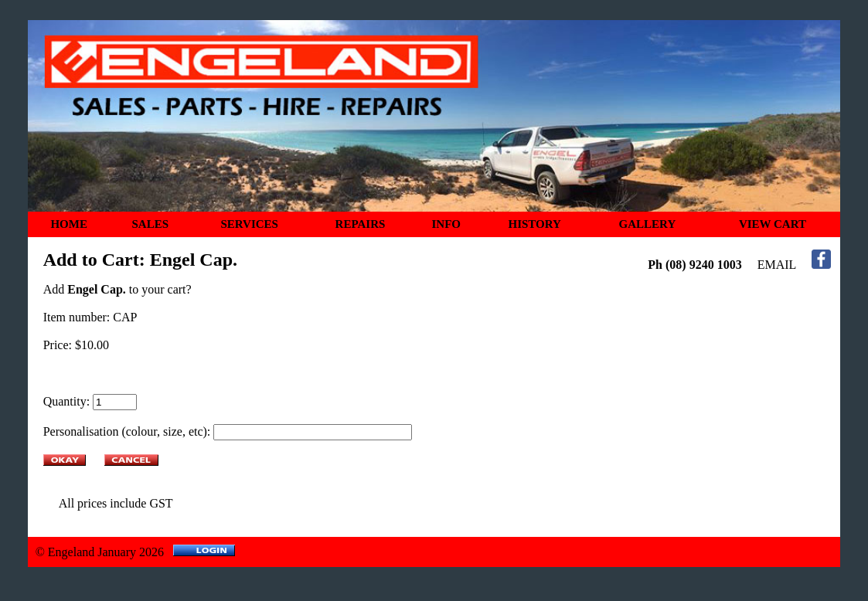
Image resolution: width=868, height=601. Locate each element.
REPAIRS (361, 224)
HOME (69, 224)
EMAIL (777, 265)
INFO (447, 224)
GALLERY (648, 224)
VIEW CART (773, 224)
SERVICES (249, 224)
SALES (150, 224)
